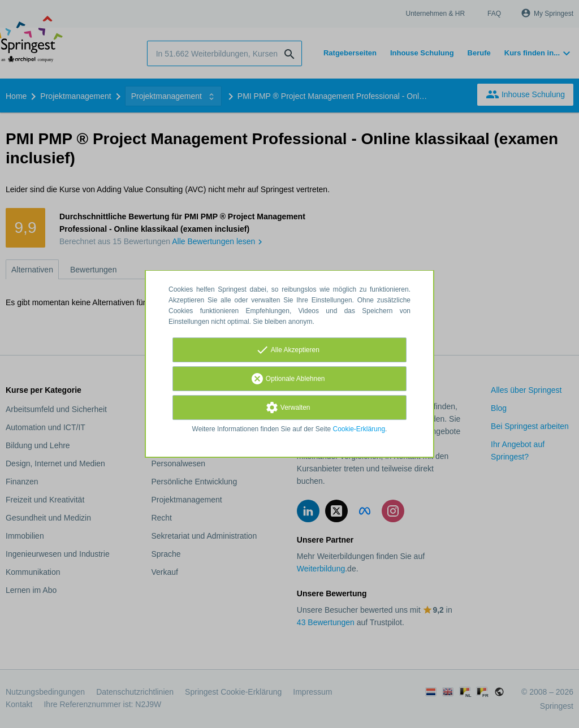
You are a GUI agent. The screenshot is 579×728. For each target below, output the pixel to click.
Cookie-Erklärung (359, 429)
